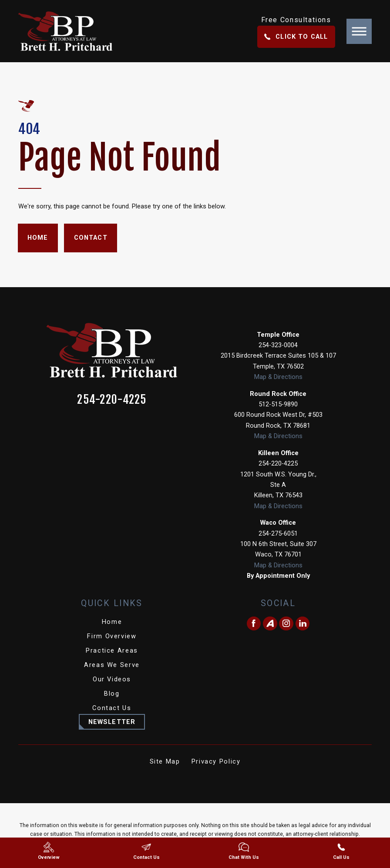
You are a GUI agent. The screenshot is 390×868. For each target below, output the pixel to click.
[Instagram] (286, 624)
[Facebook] (254, 624)
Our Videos (112, 679)
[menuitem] (112, 622)
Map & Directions (278, 377)
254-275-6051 (278, 533)
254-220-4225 (112, 400)
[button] (359, 31)
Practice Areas (112, 650)
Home (38, 238)
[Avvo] (270, 624)
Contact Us (112, 708)
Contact (91, 238)
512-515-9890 (278, 404)
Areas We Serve (112, 665)
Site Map (165, 761)
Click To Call (296, 37)
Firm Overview (112, 636)
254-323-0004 (278, 345)
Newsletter (112, 722)
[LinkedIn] (303, 624)
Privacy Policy (216, 761)
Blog (112, 694)
